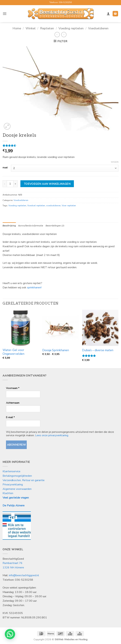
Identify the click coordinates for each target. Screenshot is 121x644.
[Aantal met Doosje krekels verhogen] (16, 184)
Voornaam (13, 388)
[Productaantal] (10, 184)
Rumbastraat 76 (13, 563)
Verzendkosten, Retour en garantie (24, 480)
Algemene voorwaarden (17, 489)
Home (17, 28)
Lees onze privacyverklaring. (52, 435)
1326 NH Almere (13, 568)
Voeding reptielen (71, 28)
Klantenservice (12, 471)
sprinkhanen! (34, 288)
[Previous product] (64, 35)
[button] (5, 14)
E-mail (10, 417)
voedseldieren (53, 206)
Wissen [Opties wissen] (115, 162)
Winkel (31, 28)
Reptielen (47, 28)
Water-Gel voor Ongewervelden (13, 352)
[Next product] (57, 35)
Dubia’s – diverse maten (98, 350)
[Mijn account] (108, 14)
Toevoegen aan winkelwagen (47, 184)
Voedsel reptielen (36, 206)
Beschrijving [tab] (9, 226)
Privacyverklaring (13, 485)
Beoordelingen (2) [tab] (55, 226)
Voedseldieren (98, 28)
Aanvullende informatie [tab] (31, 226)
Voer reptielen (69, 206)
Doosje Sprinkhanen (56, 350)
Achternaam (13, 403)
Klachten (8, 493)
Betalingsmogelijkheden (17, 476)
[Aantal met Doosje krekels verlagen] (5, 184)
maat (5, 168)
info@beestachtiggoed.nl (24, 575)
